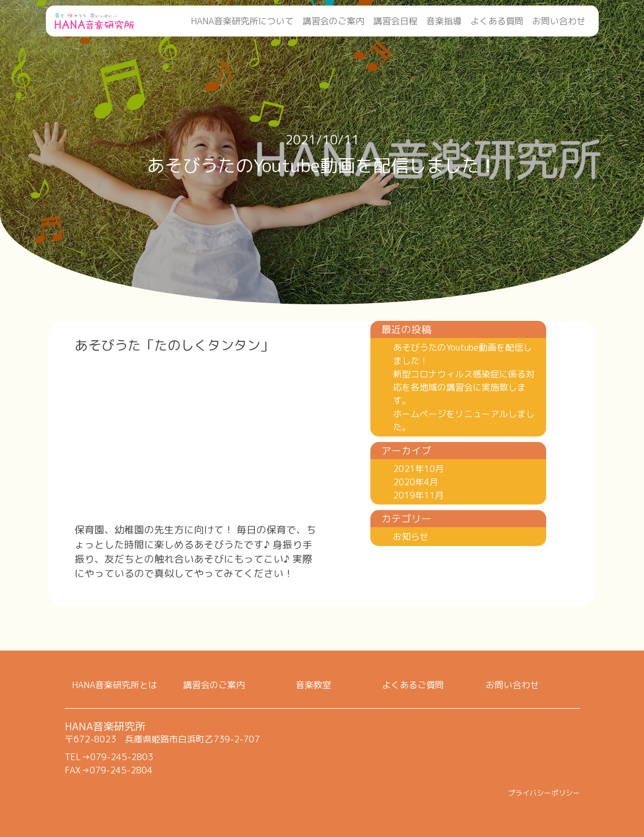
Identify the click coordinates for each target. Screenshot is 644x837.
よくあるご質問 (413, 685)
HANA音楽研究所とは (114, 685)
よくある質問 (497, 21)
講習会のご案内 (333, 21)
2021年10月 (418, 469)
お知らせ (411, 537)
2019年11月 (418, 495)
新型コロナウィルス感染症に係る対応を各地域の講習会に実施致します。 (464, 387)
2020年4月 (416, 482)
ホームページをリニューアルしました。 (464, 420)
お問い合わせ (559, 21)
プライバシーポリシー (544, 793)
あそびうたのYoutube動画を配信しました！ (462, 354)
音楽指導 (444, 21)
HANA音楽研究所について (242, 21)
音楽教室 (313, 685)
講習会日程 (395, 21)
